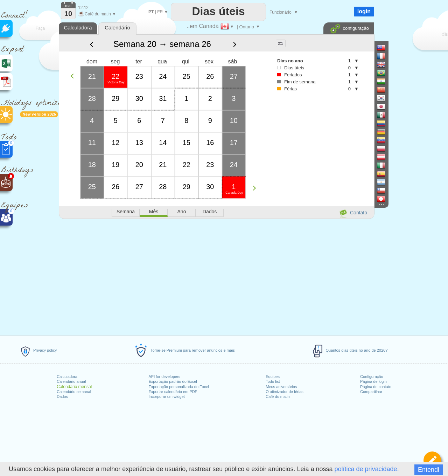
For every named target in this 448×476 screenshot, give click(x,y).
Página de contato (376, 387)
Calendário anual (71, 381)
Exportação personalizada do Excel (179, 387)
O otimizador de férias (285, 392)
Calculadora (67, 377)
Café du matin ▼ (97, 14)
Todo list (273, 381)
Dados (62, 396)
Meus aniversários (281, 387)
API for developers (165, 377)
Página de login (373, 381)
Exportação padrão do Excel (173, 381)
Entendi (429, 470)
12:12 (83, 8)
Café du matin (278, 396)
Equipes (273, 377)
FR (160, 12)
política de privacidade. (367, 469)
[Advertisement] (216, 276)
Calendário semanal (74, 392)
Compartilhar (371, 392)
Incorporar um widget (167, 396)
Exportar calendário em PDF (173, 392)
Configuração (372, 377)
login (364, 11)
